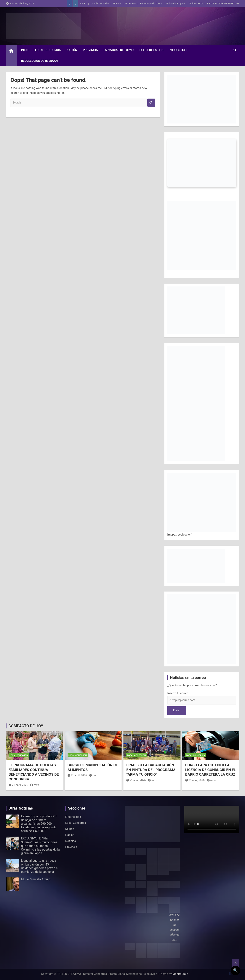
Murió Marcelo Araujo (36, 879)
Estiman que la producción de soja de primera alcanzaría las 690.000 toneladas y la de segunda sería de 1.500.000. (39, 824)
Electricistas (73, 817)
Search (151, 103)
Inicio (83, 4)
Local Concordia (100, 4)
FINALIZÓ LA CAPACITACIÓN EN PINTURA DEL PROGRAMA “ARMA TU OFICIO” (151, 770)
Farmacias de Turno (151, 4)
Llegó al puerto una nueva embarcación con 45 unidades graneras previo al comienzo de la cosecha (40, 866)
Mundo (70, 829)
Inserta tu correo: (178, 693)
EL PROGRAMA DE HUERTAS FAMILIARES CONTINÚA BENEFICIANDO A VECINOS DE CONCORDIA (34, 772)
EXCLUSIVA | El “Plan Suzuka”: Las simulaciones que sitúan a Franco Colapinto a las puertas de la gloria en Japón (40, 846)
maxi (35, 785)
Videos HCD (196, 4)
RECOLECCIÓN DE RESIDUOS (223, 4)
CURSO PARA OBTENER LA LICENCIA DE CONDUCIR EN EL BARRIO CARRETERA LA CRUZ (211, 770)
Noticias (71, 841)
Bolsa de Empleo (176, 4)
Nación (117, 4)
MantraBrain (180, 974)
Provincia (130, 4)
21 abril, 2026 (18, 785)
